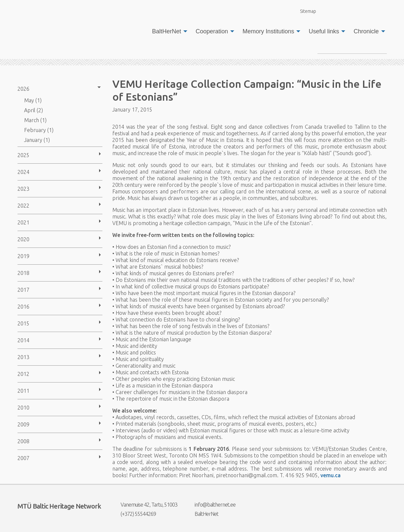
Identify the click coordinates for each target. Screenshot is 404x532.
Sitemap (304, 11)
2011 (23, 391)
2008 (23, 441)
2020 (23, 239)
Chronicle (366, 31)
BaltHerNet (166, 31)
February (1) (39, 130)
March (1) (35, 120)
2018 (23, 273)
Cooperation (212, 31)
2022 (23, 206)
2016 (23, 307)
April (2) (34, 110)
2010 (23, 408)
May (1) (33, 100)
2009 (23, 424)
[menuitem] (168, 31)
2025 (23, 155)
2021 (23, 222)
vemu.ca (331, 475)
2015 (23, 323)
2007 (23, 458)
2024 (23, 172)
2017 (23, 290)
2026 (23, 89)
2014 (23, 340)
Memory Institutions (268, 31)
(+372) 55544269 (134, 514)
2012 (23, 374)
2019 (23, 256)
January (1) (37, 140)
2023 (23, 189)
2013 (23, 357)
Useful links (324, 31)
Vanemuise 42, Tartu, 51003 (145, 505)
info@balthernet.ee (211, 505)
